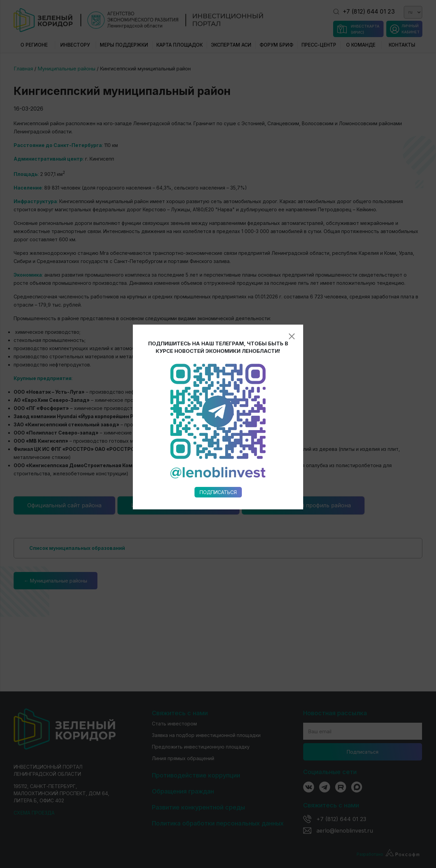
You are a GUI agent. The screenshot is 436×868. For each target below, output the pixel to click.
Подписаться (218, 363)
